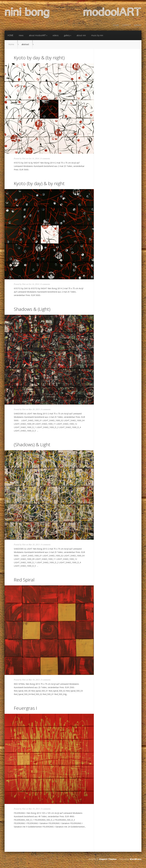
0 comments (45, 159)
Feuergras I (25, 708)
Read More (81, 174)
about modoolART (38, 35)
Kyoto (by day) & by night (39, 183)
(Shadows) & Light (32, 444)
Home (11, 44)
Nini (24, 159)
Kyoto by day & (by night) (39, 58)
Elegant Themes (108, 859)
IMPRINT (138, 25)
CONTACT (127, 25)
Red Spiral (24, 580)
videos (56, 35)
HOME (116, 25)
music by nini (97, 35)
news (21, 35)
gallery (68, 35)
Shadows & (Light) (32, 309)
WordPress (136, 859)
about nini (81, 35)
